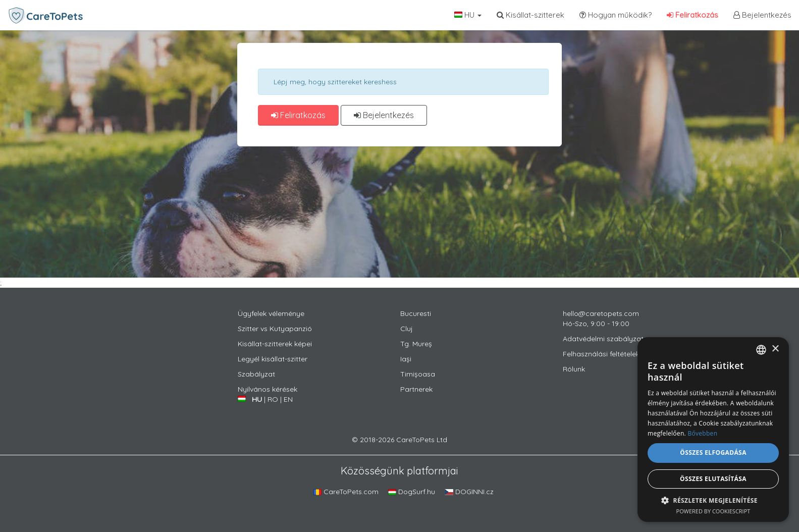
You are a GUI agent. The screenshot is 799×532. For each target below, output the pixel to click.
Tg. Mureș (416, 344)
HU (468, 15)
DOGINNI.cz (469, 492)
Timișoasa (418, 374)
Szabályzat (256, 374)
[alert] (713, 430)
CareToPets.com (346, 492)
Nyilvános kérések (268, 389)
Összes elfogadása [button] (713, 453)
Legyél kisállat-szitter (273, 359)
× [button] (775, 349)
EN (288, 399)
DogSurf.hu (412, 492)
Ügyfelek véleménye (271, 313)
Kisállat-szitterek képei (275, 344)
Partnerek (416, 389)
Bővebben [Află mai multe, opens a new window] (702, 433)
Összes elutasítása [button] (713, 479)
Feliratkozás (693, 15)
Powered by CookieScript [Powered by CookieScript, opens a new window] (713, 511)
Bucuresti (416, 313)
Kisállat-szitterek (530, 15)
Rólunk (574, 369)
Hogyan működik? (616, 15)
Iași (406, 359)
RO (273, 399)
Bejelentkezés (762, 15)
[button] (713, 500)
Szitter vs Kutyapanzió (275, 329)
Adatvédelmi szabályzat (603, 339)
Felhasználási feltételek (601, 354)
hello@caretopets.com (601, 313)
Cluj (407, 329)
